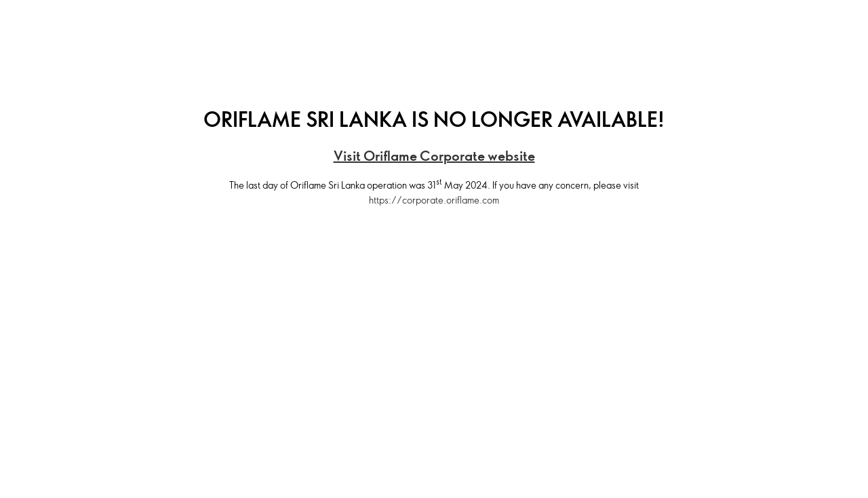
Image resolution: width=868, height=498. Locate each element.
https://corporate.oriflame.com (434, 200)
